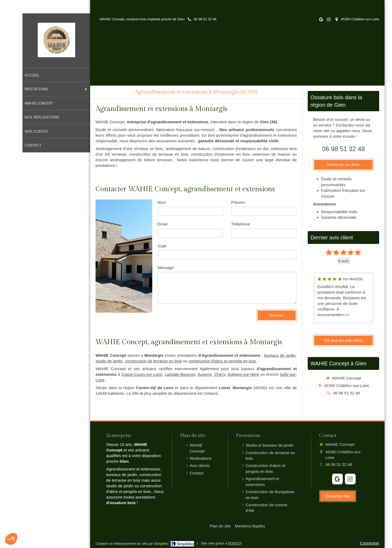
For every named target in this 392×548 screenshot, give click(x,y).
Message (166, 268)
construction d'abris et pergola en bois (222, 361)
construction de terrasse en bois (153, 361)
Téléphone (241, 224)
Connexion (370, 543)
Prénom (238, 202)
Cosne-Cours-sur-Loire (142, 374)
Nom (162, 202)
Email (163, 224)
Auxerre (205, 374)
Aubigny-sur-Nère (243, 374)
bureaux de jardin (280, 355)
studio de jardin (109, 361)
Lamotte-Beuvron (180, 374)
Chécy (220, 374)
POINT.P (235, 543)
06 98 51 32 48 (343, 149)
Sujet (162, 246)
